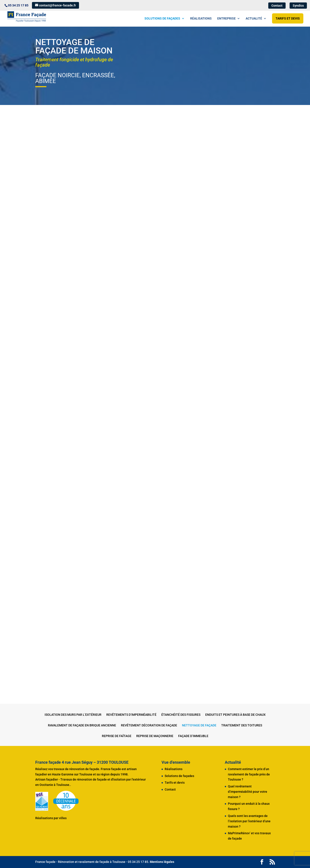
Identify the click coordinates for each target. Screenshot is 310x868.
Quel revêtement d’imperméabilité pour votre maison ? (248, 792)
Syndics (298, 6)
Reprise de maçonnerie (155, 736)
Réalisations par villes (51, 818)
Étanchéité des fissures (181, 715)
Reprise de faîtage (117, 736)
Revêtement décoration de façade (149, 725)
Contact (277, 6)
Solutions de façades (162, 19)
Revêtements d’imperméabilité (131, 715)
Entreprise (226, 19)
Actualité (254, 19)
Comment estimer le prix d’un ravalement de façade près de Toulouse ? (249, 774)
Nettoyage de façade (199, 725)
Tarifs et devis (288, 18)
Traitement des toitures (242, 725)
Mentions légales (162, 862)
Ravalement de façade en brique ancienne (82, 725)
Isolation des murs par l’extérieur (73, 715)
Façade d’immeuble (193, 736)
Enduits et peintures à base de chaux (235, 715)
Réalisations (201, 19)
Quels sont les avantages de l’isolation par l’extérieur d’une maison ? (249, 821)
